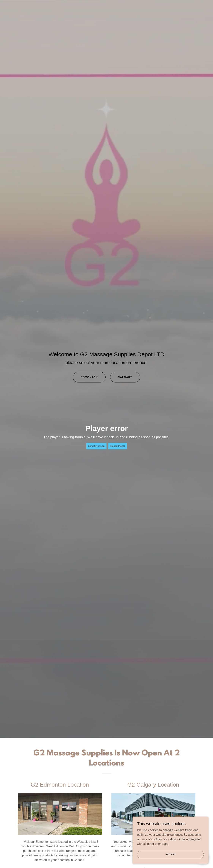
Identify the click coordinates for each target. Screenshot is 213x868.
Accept (170, 854)
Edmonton (89, 377)
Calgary (125, 377)
